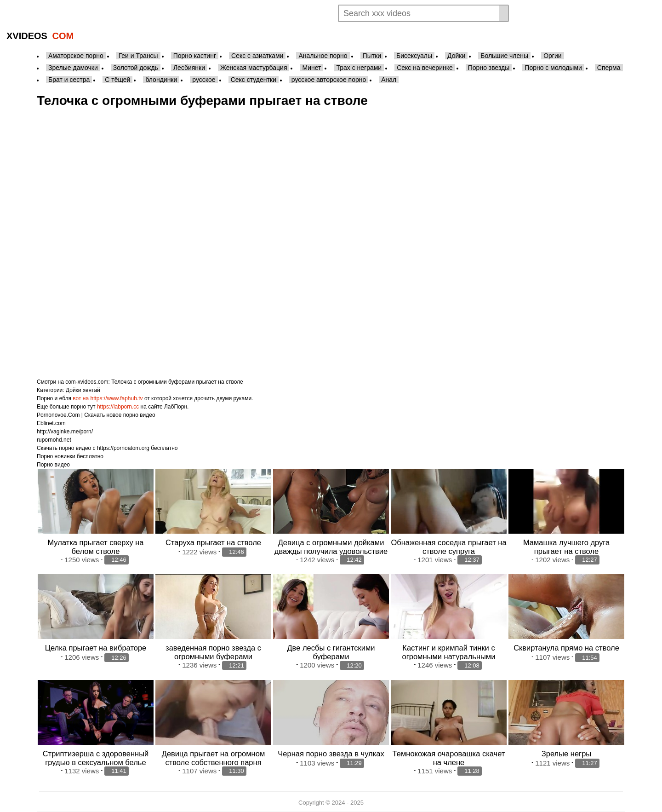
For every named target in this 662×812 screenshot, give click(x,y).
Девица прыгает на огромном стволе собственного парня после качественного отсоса (214, 762)
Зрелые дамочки (73, 68)
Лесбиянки (189, 68)
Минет (311, 68)
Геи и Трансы (138, 56)
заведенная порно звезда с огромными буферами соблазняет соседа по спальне (214, 657)
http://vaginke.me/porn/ (65, 432)
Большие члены (504, 56)
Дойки (456, 56)
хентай (91, 390)
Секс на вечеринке (425, 68)
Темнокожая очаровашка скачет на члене (449, 758)
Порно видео (53, 465)
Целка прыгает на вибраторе (96, 648)
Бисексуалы (414, 56)
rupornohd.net (54, 440)
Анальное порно (323, 56)
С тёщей (117, 80)
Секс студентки (254, 80)
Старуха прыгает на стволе (213, 542)
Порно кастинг (195, 56)
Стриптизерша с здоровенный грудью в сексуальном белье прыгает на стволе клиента (96, 762)
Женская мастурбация (254, 68)
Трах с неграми (359, 68)
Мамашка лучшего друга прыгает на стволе (566, 547)
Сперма (609, 68)
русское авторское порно (329, 80)
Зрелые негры (566, 754)
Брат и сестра (69, 80)
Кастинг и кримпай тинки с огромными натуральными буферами (449, 657)
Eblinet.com (51, 423)
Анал (389, 80)
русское (204, 80)
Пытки (372, 56)
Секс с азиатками (257, 56)
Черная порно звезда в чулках (331, 754)
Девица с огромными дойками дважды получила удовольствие (331, 547)
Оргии (552, 56)
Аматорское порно (76, 56)
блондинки (161, 80)
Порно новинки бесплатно (70, 456)
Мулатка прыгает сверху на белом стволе (95, 547)
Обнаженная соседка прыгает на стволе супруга (448, 547)
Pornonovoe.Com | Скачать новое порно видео (96, 415)
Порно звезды (489, 68)
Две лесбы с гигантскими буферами (331, 652)
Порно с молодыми (553, 68)
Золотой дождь (136, 68)
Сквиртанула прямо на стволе (566, 648)
